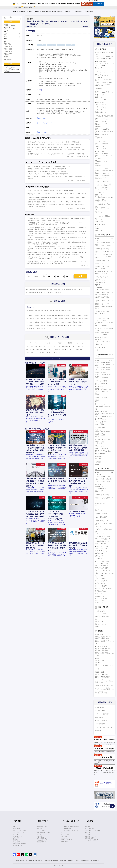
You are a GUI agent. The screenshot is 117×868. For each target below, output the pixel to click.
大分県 (73, 325)
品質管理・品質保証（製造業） (103, 676)
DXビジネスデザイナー (101, 488)
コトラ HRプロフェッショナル (70, 827)
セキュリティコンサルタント (102, 325)
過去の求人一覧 (17, 846)
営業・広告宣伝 (101, 611)
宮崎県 (80, 325)
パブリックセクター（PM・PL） (103, 478)
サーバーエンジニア (100, 587)
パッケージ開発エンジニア (102, 564)
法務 (96, 445)
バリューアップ (49, 343)
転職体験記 (16, 838)
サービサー (98, 227)
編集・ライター (99, 622)
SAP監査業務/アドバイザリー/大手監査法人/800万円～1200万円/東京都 (47, 171)
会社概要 (88, 827)
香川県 (37, 325)
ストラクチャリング (33, 346)
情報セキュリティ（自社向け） (103, 449)
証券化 (70, 343)
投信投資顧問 (100, 102)
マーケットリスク (99, 147)
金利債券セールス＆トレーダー (103, 174)
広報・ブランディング (101, 625)
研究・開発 (100, 635)
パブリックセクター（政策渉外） (103, 367)
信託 (96, 206)
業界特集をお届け (42, 827)
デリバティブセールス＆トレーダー (104, 175)
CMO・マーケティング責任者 (102, 407)
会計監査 (97, 395)
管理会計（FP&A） (100, 388)
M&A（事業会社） (100, 423)
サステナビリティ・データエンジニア (104, 497)
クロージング (56, 353)
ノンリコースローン (45, 353)
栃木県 (80, 316)
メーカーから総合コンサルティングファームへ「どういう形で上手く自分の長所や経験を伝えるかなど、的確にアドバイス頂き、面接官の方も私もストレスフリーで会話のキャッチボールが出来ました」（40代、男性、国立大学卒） (57, 233)
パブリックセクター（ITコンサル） (104, 246)
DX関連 (99, 485)
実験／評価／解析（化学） (102, 652)
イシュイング (98, 220)
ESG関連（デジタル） (103, 495)
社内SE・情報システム (103, 536)
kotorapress (64, 838)
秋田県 (55, 316)
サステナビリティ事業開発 (102, 378)
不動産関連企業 (32, 293)
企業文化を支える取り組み (93, 830)
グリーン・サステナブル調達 (102, 678)
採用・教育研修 (99, 433)
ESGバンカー (98, 69)
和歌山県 (50, 322)
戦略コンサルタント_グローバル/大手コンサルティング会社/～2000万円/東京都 (49, 166)
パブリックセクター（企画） (105, 360)
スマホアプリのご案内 (19, 844)
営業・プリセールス (102, 521)
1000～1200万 (8, 46)
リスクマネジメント (102, 141)
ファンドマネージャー (101, 105)
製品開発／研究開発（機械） (102, 639)
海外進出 (99, 462)
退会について (95, 861)
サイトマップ (85, 861)
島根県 (63, 322)
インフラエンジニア (100, 584)
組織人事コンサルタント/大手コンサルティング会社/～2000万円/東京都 (47, 169)
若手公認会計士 (41, 838)
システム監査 (98, 444)
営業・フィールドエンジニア (105, 686)
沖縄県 (38, 329)
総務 (96, 410)
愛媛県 (43, 325)
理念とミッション (90, 828)
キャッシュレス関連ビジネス (105, 216)
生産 (98, 669)
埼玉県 (44, 310)
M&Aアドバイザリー (100, 313)
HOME (14, 11)
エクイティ (69, 350)
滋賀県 (37, 322)
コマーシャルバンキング (103, 182)
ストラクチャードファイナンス (103, 84)
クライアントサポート (101, 420)
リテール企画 (98, 213)
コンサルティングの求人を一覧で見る (77, 209)
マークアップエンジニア (101, 549)
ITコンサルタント (99, 279)
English (102, 1)
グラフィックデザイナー (101, 613)
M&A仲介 (97, 315)
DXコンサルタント (100, 287)
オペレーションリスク (101, 148)
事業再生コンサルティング (104, 272)
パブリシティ (89, 834)
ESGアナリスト (99, 67)
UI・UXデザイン (99, 558)
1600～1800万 (8, 51)
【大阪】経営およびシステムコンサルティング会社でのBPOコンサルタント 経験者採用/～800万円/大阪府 (56, 154)
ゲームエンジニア (99, 590)
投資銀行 (57, 350)
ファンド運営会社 (79, 289)
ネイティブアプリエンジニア (102, 579)
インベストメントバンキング (105, 72)
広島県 (75, 322)
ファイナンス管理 (102, 381)
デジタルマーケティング (101, 552)
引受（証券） (98, 211)
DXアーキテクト (99, 490)
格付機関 (97, 229)
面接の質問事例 (17, 836)
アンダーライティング (77, 346)
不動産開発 (98, 126)
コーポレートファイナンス (35, 343)
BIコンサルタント (99, 284)
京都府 (31, 322)
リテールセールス (99, 199)
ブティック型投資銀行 (55, 289)
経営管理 (99, 457)
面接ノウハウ (17, 834)
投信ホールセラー (99, 106)
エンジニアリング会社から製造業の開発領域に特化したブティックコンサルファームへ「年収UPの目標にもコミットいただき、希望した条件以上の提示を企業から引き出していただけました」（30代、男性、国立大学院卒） (57, 248)
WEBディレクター (100, 555)
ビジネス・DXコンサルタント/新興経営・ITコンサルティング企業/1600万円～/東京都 (50, 191)
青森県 (37, 316)
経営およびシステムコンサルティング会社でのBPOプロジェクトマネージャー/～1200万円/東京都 (54, 147)
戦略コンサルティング (103, 261)
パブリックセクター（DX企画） (103, 477)
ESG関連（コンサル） (103, 249)
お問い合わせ (20, 861)
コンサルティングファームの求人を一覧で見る (75, 181)
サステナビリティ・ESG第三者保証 (104, 254)
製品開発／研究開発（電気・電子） (104, 637)
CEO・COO (98, 459)
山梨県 (31, 319)
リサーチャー (98, 345)
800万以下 (7, 43)
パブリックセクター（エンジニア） (104, 480)
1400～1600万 (8, 50)
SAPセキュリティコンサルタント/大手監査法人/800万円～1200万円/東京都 (48, 174)
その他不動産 (98, 138)
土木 (96, 136)
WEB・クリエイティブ (103, 546)
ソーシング (57, 346)
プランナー (98, 618)
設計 (98, 659)
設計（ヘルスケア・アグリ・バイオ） (104, 666)
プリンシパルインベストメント (103, 91)
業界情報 (15, 840)
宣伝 (96, 623)
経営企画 (97, 400)
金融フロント (100, 192)
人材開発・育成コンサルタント (103, 298)
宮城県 (49, 316)
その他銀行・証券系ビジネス (105, 204)
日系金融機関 (31, 289)
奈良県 (43, 322)
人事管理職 (98, 430)
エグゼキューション (46, 346)
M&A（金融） (98, 74)
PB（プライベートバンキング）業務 (104, 198)
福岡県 (69, 310)
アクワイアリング (99, 218)
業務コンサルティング (103, 266)
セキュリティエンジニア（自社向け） (104, 452)
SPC (63, 350)
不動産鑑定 (98, 125)
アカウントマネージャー (101, 528)
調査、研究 (98, 340)
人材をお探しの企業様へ (94, 1)
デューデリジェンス (47, 350)
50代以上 (7, 30)
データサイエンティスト (101, 599)
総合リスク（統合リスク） (102, 143)
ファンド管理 (98, 111)
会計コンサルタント (100, 305)
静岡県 (73, 319)
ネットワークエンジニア (101, 585)
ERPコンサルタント (100, 281)
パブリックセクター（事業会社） (103, 363)
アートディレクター (100, 615)
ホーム (15, 827)
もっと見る (84, 266)
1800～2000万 (8, 53)
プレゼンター (98, 110)
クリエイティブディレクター (102, 617)
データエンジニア (99, 582)
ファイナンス (78, 350)
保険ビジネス (100, 151)
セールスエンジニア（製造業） (103, 688)
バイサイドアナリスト (101, 108)
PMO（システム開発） (101, 518)
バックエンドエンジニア (101, 569)
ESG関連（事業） (102, 372)
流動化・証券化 (99, 86)
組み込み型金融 (99, 222)
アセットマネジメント (101, 122)
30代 (10, 29)
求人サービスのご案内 (19, 830)
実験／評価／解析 (102, 647)
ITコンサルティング (102, 277)
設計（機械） (98, 663)
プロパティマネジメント (101, 123)
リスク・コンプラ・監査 (103, 440)
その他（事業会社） (100, 425)
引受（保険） (98, 159)
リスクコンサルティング (103, 318)
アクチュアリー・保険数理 (102, 154)
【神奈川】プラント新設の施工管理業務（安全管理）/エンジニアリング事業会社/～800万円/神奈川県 (55, 202)
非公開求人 (13, 26)
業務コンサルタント (34, 11)
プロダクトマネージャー (101, 421)
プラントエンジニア (100, 679)
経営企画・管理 (101, 504)
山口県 (81, 322)
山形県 (61, 316)
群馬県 (86, 316)
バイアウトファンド (61, 343)
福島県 (67, 316)
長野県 (43, 319)
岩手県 (43, 316)
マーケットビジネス (102, 168)
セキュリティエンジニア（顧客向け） (104, 588)
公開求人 (7, 26)
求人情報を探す (23, 11)
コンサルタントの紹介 (19, 832)
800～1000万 (8, 45)
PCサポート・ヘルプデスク (102, 542)
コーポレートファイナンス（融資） (104, 184)
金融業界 (39, 828)
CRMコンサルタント (100, 283)
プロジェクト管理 (102, 514)
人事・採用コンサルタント (102, 296)
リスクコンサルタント (101, 320)
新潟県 (37, 319)
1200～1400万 (8, 48)
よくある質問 (17, 842)
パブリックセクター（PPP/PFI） (103, 59)
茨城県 (73, 316)
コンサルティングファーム (45, 123)
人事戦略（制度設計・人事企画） (103, 432)
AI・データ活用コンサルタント (103, 289)
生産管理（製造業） (100, 671)
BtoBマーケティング (100, 405)
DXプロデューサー (100, 487)
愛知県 (56, 310)
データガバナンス (99, 600)
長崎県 (61, 325)
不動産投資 (65, 346)
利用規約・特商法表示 (51, 861)
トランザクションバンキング (102, 187)
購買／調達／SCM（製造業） (102, 674)
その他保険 (98, 165)
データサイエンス (102, 597)
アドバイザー (31, 350)
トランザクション (32, 353)
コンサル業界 (41, 830)
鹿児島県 (31, 329)
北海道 (31, 316)
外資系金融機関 (42, 289)
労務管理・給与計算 (100, 435)
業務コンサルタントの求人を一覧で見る (77, 156)
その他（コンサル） (102, 348)
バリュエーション (79, 343)
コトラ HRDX (65, 834)
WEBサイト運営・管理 (101, 543)
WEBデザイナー (99, 554)
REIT (38, 350)
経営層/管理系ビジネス (43, 832)
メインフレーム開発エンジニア (103, 566)
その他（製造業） (99, 683)
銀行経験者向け (41, 842)
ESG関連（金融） (102, 62)
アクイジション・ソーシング (102, 120)
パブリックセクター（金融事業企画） (104, 57)
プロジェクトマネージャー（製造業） (104, 681)
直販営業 (97, 163)
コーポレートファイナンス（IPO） (104, 82)
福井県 (61, 319)
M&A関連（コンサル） (103, 311)
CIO (96, 507)
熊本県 (67, 325)
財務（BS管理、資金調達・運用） (103, 390)
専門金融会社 (67, 289)
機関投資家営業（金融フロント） (103, 201)
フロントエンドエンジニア (102, 567)
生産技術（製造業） (100, 673)
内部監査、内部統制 (100, 442)
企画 (96, 408)
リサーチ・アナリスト (101, 177)
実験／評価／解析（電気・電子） (103, 649)
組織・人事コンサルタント (102, 294)
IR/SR (97, 402)
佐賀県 (55, 325)
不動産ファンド (99, 98)
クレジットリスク (99, 145)
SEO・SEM (98, 557)
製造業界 (39, 836)
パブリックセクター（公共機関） (103, 369)
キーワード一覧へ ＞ (57, 358)
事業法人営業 (98, 196)
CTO (96, 506)
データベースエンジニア (101, 580)
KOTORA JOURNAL (67, 840)
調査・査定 (98, 160)
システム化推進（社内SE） (102, 540)
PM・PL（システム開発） (102, 516)
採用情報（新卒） (90, 838)
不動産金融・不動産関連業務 (105, 116)
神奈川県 (40, 90)
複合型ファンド (99, 96)
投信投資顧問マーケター (101, 113)
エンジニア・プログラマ (103, 562)
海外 (44, 329)
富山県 (49, 319)
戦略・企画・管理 (102, 398)
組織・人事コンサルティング (105, 292)
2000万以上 (7, 55)
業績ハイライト (89, 832)
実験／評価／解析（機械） (102, 651)
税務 (96, 393)
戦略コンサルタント (100, 263)
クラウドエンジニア (100, 577)
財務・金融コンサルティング (105, 301)
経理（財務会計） (99, 386)
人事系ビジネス (101, 428)
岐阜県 (67, 319)
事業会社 (59, 293)
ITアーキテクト (99, 286)
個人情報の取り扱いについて (34, 861)
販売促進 (97, 626)
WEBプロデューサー (100, 550)
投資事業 (99, 89)
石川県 (55, 319)
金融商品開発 (98, 179)
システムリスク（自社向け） (102, 450)
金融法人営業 (98, 194)
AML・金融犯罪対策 (100, 453)
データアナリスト (99, 602)
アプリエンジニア (99, 593)
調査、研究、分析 (102, 337)
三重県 (80, 319)
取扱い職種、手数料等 (66, 861)
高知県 (49, 325)
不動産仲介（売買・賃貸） (102, 135)
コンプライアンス (99, 447)
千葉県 (50, 310)
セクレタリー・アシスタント (102, 412)
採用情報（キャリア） (91, 836)
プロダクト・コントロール (102, 391)
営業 (96, 620)
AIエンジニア (98, 492)
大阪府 (63, 310)
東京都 (31, 310)
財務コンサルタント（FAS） (102, 303)
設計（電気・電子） (100, 661)
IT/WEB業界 (40, 834)
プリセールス (98, 526)
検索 (81, 276)
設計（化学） (98, 664)
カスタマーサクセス (100, 533)
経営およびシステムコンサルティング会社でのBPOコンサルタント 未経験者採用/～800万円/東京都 (54, 145)
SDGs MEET (65, 842)
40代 (14, 29)
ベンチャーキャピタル (101, 99)
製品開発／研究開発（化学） (102, 640)
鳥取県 (56, 322)
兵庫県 (86, 319)
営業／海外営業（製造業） (102, 693)
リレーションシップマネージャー (103, 186)
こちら (11, 71)
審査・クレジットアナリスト (102, 189)
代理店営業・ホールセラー (102, 162)
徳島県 (31, 325)
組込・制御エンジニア (101, 592)
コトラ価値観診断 (66, 828)
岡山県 (69, 322)
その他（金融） (101, 225)
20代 (6, 29)
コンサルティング (43, 132)
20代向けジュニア (42, 840)
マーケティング (99, 403)
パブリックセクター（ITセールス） (104, 481)
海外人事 (97, 437)
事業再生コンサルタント (101, 274)
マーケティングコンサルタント (103, 333)
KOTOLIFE (64, 836)
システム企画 (98, 511)
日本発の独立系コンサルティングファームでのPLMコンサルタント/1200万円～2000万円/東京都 (53, 142)
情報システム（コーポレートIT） (103, 538)
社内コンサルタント (100, 509)
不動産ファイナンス (100, 118)
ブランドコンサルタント (101, 334)
